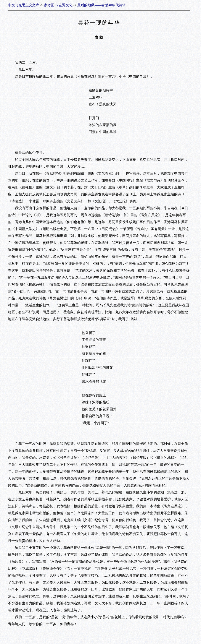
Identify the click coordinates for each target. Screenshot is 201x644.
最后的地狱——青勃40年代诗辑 (101, 5)
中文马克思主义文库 (24, 5)
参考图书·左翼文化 (58, 5)
